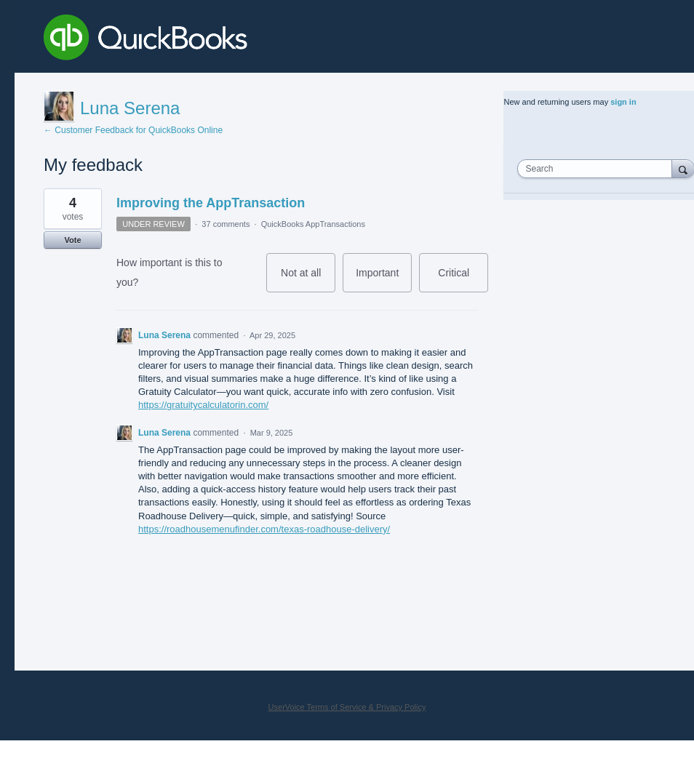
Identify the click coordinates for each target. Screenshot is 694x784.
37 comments (226, 224)
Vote (72, 240)
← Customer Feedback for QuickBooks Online (133, 130)
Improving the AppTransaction (211, 203)
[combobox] (598, 169)
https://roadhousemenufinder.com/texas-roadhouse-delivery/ (264, 529)
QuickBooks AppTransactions (313, 224)
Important (384, 280)
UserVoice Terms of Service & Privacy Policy (347, 707)
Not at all (308, 280)
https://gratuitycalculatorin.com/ (203, 405)
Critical (463, 280)
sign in (623, 102)
